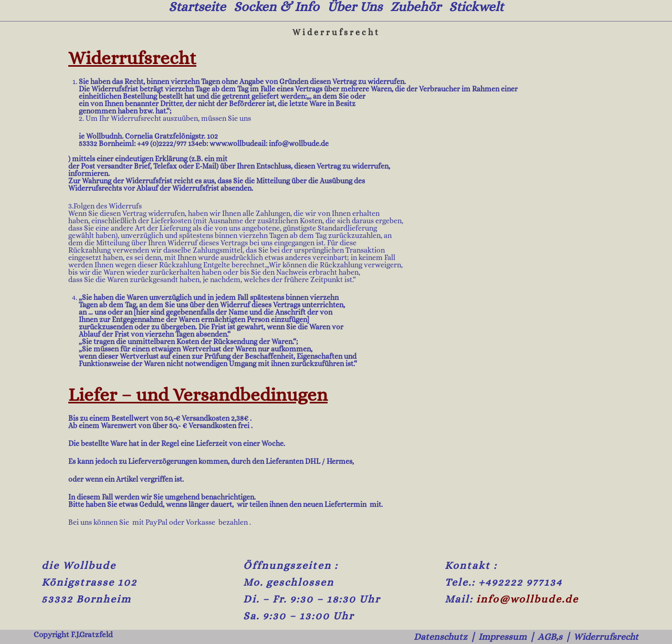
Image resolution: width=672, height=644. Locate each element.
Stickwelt (476, 7)
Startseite (197, 7)
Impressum (489, 636)
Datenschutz (421, 636)
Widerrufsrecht (602, 636)
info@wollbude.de (527, 599)
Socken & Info (276, 7)
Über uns (355, 7)
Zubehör (416, 7)
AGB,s (541, 636)
